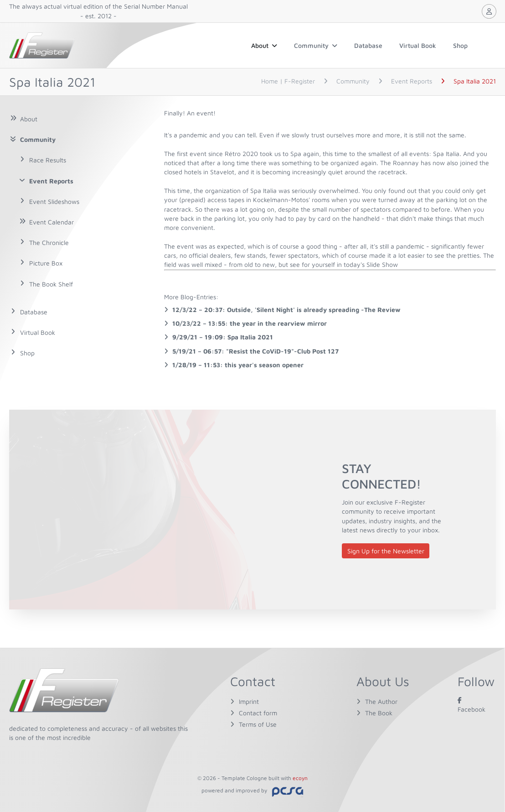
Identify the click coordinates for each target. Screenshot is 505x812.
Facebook (472, 705)
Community (316, 45)
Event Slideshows (54, 201)
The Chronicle (49, 242)
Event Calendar (52, 222)
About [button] (264, 45)
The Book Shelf (51, 284)
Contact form (258, 713)
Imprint (249, 701)
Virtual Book (418, 45)
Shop (460, 45)
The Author (381, 701)
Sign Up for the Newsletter (386, 551)
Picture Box (46, 263)
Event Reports (51, 181)
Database (368, 45)
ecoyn (300, 778)
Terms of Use (258, 724)
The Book (379, 713)
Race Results (48, 160)
